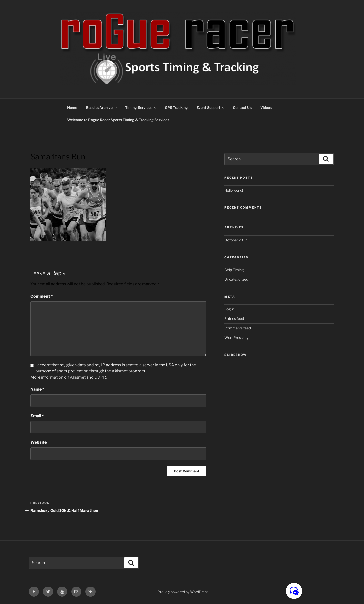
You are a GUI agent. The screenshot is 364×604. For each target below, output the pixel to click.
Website (39, 442)
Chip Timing (234, 270)
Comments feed (238, 328)
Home (72, 107)
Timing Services (141, 107)
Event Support (211, 107)
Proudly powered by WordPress (183, 592)
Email (37, 416)
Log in (229, 309)
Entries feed (234, 318)
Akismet (120, 371)
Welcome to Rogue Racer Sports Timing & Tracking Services (118, 120)
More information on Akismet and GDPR (68, 377)
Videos (266, 107)
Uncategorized (236, 279)
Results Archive (102, 107)
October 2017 (236, 240)
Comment (42, 296)
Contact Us (242, 107)
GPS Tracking (176, 107)
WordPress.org (237, 337)
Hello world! (234, 190)
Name (37, 389)
